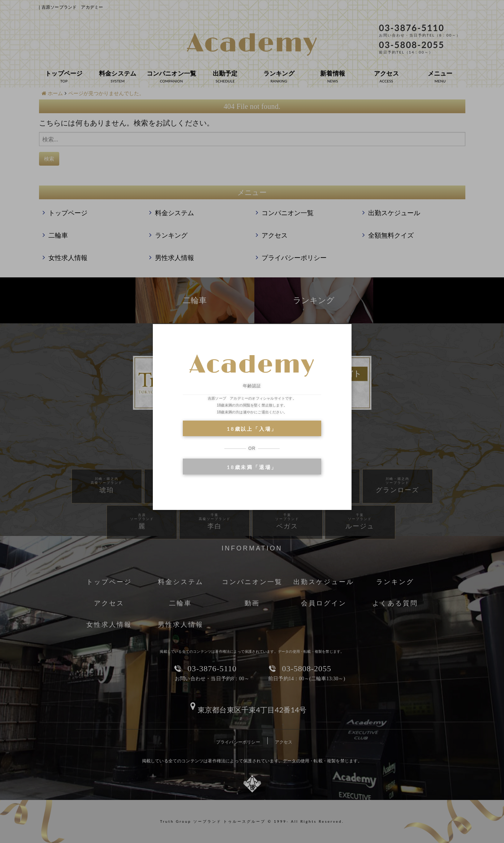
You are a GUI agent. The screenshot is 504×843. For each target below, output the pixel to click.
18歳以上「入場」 (252, 429)
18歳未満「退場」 (252, 467)
